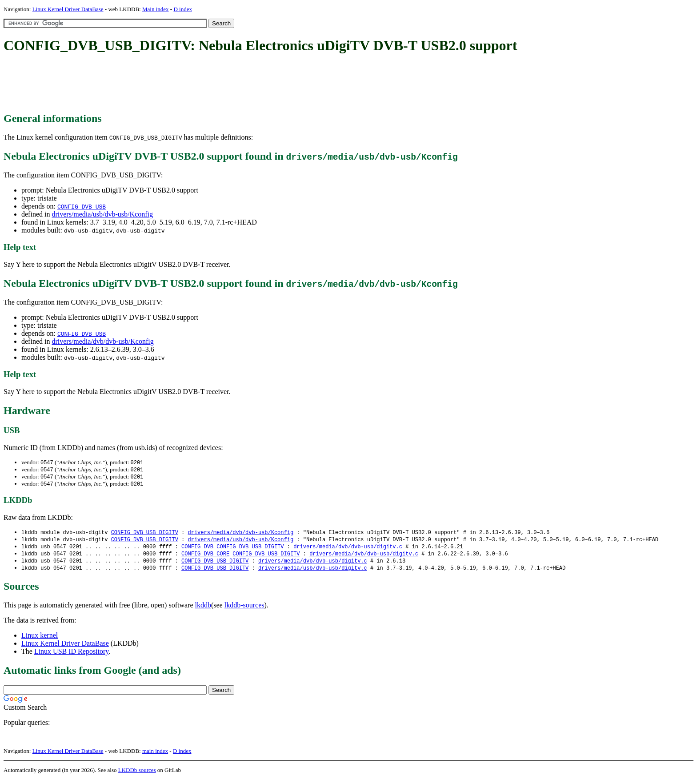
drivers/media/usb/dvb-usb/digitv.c (313, 572)
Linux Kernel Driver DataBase (68, 9)
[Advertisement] (165, 84)
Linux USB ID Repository (71, 656)
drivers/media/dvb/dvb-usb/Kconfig (102, 341)
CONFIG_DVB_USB (82, 206)
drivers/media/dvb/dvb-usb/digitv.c (348, 549)
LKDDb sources (137, 774)
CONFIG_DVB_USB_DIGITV (145, 534)
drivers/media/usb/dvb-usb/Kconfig (102, 214)
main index (155, 755)
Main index (156, 9)
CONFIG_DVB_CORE (205, 557)
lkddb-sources (244, 609)
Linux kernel (40, 640)
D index (183, 9)
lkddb (203, 609)
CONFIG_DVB (197, 549)
